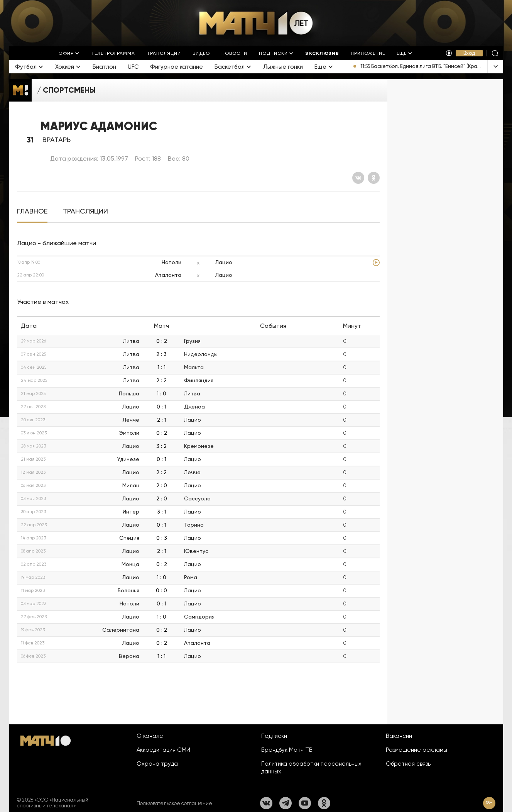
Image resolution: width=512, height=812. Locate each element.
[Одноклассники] (374, 178)
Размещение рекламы (417, 750)
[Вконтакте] (358, 178)
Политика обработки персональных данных (311, 768)
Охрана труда (157, 764)
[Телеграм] (286, 803)
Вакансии (399, 736)
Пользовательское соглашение (174, 803)
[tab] (32, 211)
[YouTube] (305, 803)
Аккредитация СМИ (163, 750)
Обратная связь (408, 764)
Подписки (274, 736)
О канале (150, 736)
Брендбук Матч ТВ (287, 750)
